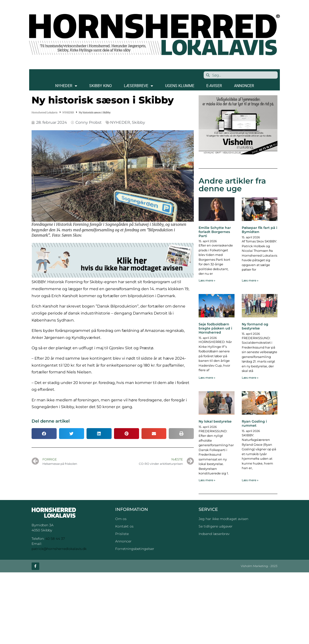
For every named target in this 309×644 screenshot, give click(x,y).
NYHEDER (66, 86)
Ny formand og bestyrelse (255, 326)
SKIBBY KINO (101, 86)
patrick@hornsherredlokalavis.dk (59, 549)
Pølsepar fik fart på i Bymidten (259, 230)
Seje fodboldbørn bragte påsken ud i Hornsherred (215, 328)
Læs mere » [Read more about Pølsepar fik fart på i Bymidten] (250, 280)
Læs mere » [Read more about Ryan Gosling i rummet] (250, 480)
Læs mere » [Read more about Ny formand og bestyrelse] (250, 378)
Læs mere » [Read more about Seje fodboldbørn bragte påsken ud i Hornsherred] (207, 378)
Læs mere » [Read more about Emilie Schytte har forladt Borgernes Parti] (207, 280)
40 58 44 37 (55, 539)
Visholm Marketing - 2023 (259, 566)
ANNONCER (244, 86)
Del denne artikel (51, 421)
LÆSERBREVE (138, 86)
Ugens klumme (180, 86)
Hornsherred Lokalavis (45, 113)
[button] (44, 434)
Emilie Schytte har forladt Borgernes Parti (215, 232)
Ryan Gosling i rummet (254, 423)
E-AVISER (214, 86)
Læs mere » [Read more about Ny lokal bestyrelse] (207, 480)
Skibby (138, 122)
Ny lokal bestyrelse (215, 421)
